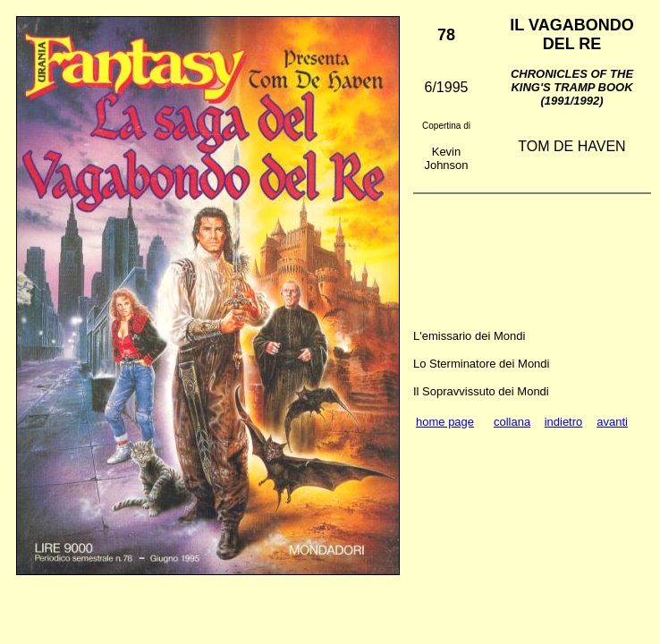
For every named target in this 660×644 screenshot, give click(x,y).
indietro (564, 422)
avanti (612, 422)
